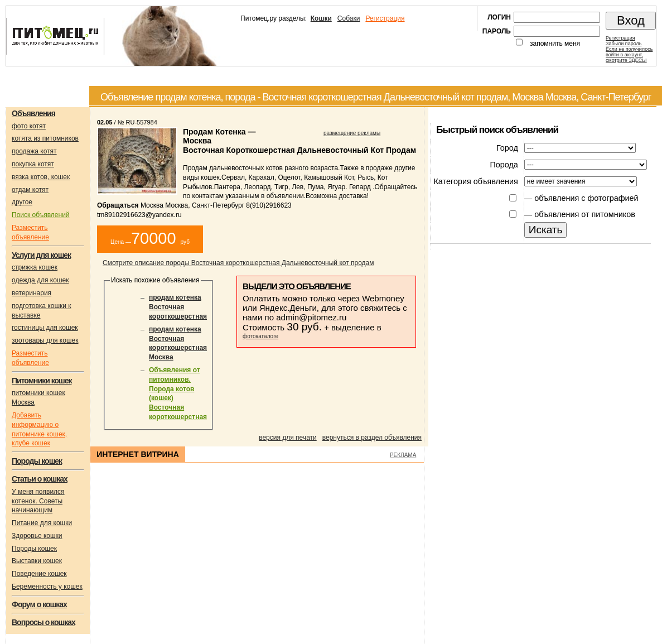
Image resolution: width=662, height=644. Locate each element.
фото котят (29, 126)
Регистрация (385, 18)
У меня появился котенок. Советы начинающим (38, 501)
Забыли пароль (624, 44)
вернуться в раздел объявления (372, 438)
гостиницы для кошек (45, 328)
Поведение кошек (39, 574)
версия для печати (288, 438)
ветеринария (32, 293)
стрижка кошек (35, 267)
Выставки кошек (37, 561)
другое (22, 202)
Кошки (321, 18)
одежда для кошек (40, 280)
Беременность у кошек (47, 587)
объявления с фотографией (586, 198)
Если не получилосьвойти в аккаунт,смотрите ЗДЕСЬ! (629, 55)
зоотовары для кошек (45, 340)
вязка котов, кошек (41, 177)
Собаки (349, 18)
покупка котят (33, 164)
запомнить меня (555, 44)
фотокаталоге (260, 336)
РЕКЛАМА (403, 455)
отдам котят (30, 190)
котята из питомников (45, 138)
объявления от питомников (585, 214)
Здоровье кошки (37, 536)
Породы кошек (34, 549)
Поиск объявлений (41, 215)
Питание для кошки (42, 523)
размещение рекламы (352, 133)
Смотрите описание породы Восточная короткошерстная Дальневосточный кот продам (238, 263)
